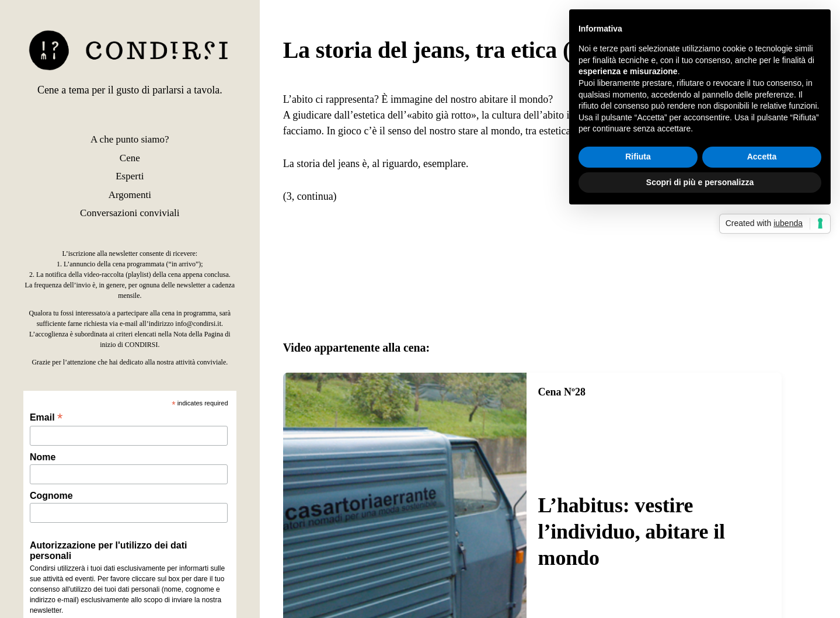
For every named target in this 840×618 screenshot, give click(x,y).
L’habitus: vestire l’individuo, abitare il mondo (632, 532)
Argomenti (130, 195)
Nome (43, 457)
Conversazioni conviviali (130, 213)
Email (46, 417)
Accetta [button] (762, 157)
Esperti (130, 176)
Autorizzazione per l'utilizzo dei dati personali (109, 551)
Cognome (51, 496)
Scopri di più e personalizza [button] (700, 182)
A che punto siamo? (130, 139)
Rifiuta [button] (638, 157)
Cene (130, 158)
